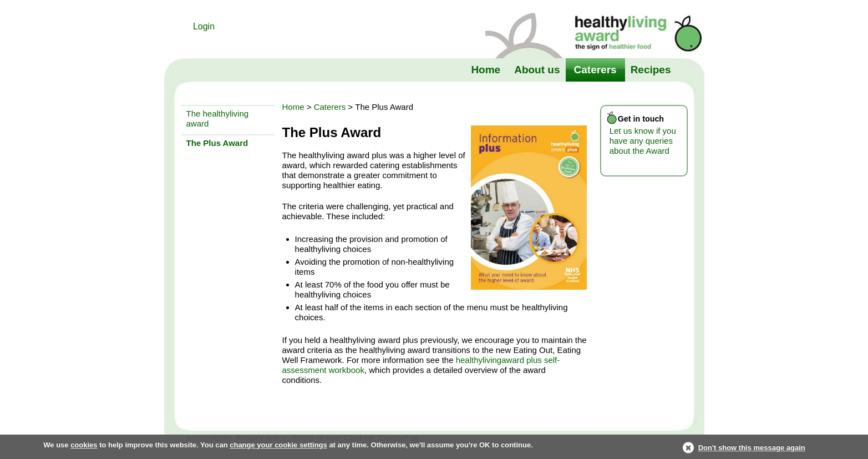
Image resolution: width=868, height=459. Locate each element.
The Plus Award (217, 143)
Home (486, 70)
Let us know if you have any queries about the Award (643, 141)
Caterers (595, 70)
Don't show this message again (752, 448)
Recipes (651, 70)
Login (204, 26)
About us (537, 70)
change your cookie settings (278, 445)
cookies (84, 445)
